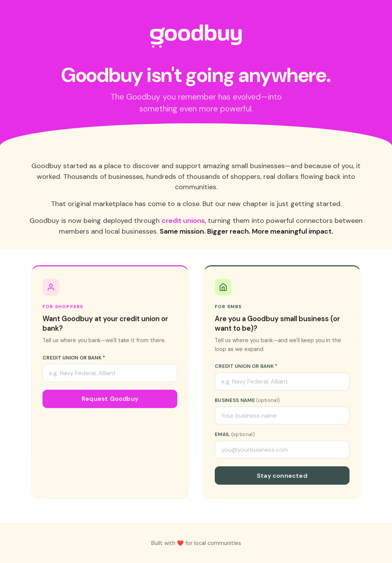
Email (235, 435)
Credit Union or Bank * (74, 358)
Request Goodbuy (110, 400)
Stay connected (282, 476)
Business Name (247, 401)
